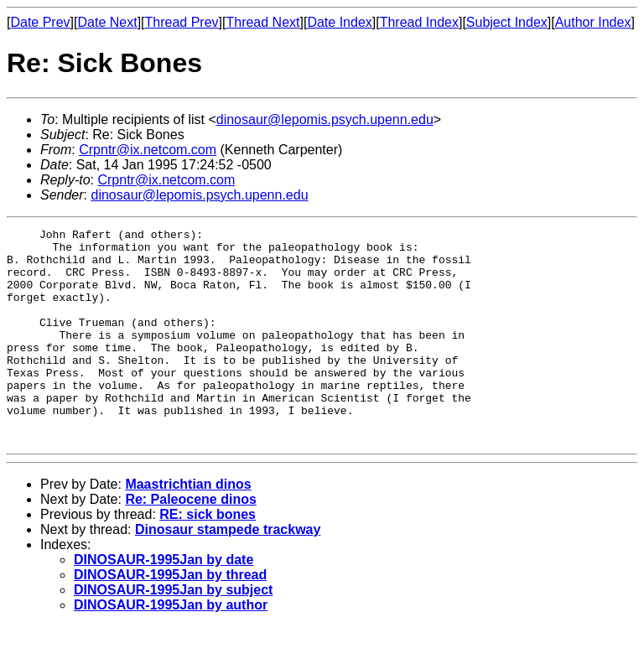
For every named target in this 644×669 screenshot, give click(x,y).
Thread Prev (182, 22)
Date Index (339, 22)
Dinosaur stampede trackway (228, 572)
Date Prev (40, 22)
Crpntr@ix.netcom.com (148, 150)
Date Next (107, 22)
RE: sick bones (208, 557)
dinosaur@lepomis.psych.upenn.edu (325, 119)
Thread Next (262, 22)
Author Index (593, 22)
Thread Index (419, 22)
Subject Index (507, 22)
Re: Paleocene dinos (191, 542)
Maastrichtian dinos (188, 527)
